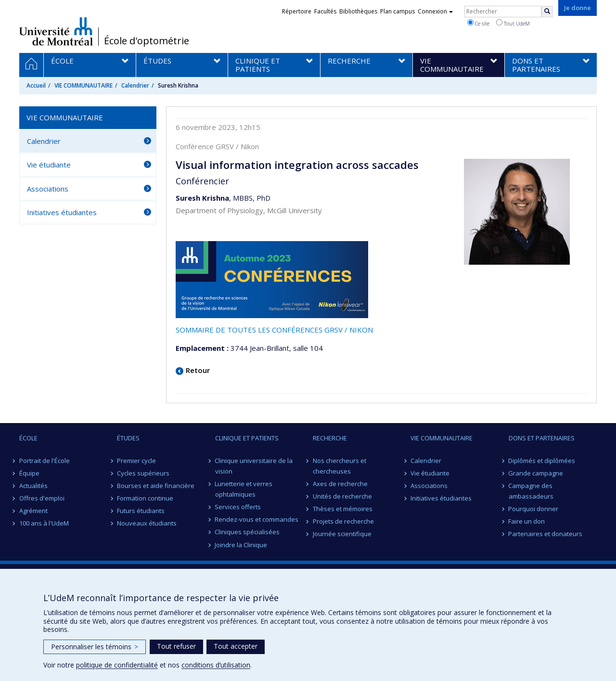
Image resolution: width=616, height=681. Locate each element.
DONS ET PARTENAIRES (542, 438)
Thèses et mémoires (343, 509)
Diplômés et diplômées (542, 461)
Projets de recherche (343, 521)
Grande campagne (536, 473)
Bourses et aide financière (156, 486)
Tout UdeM (513, 23)
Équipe (29, 473)
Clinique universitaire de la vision (254, 466)
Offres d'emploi (42, 498)
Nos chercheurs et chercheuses (340, 466)
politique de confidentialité (117, 665)
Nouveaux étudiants (147, 523)
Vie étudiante (49, 165)
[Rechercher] (547, 12)
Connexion (435, 11)
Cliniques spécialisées (248, 532)
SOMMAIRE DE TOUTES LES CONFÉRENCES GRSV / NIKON (274, 330)
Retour (198, 370)
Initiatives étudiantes (62, 212)
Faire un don (527, 521)
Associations (48, 189)
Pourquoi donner (534, 509)
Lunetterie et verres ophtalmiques (244, 489)
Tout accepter (236, 646)
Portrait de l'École (45, 461)
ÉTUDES (128, 438)
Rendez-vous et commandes (257, 519)
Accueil (36, 85)
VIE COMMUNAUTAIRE (83, 85)
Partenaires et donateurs (546, 534)
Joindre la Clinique (241, 545)
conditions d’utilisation (216, 665)
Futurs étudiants (141, 511)
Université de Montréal (56, 31)
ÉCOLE (28, 438)
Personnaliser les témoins (95, 647)
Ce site (478, 23)
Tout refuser (176, 646)
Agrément (33, 511)
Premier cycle (136, 461)
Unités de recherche (342, 496)
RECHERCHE (330, 438)
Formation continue (145, 498)
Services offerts (238, 507)
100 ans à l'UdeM (44, 523)
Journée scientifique (342, 534)
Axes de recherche (340, 484)
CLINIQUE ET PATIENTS (247, 438)
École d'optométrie (147, 41)
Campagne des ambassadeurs (531, 491)
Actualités (33, 486)
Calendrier (135, 85)
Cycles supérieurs (143, 473)
